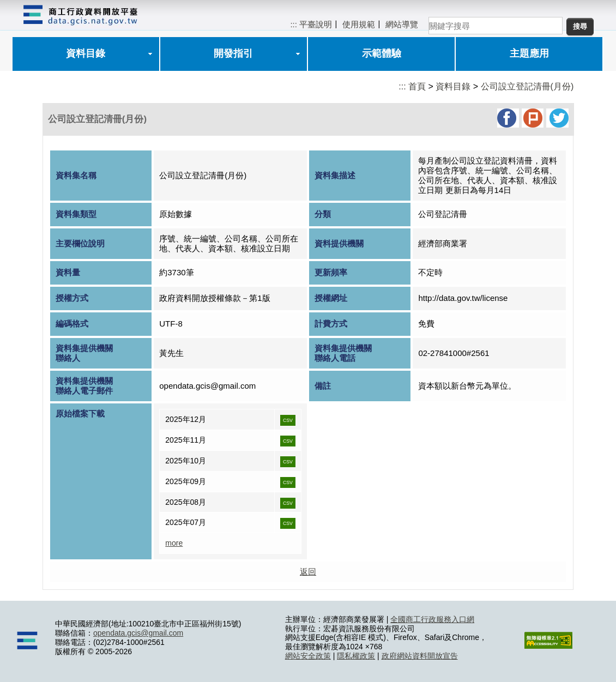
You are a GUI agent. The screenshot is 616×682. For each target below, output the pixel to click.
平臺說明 (316, 24)
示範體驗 (382, 53)
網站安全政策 (308, 656)
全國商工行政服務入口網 (432, 619)
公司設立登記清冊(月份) (527, 86)
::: (294, 24)
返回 (308, 572)
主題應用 (529, 53)
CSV (288, 420)
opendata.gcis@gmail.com (138, 633)
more (174, 543)
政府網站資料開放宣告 (420, 656)
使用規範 (359, 24)
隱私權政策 (356, 656)
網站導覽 (402, 24)
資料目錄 (86, 53)
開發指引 (233, 53)
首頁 (417, 86)
